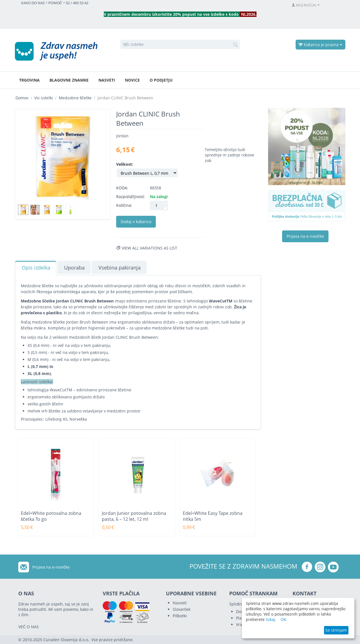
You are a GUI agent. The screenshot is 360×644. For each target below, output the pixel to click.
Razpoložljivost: (131, 197)
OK (283, 619)
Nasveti (107, 80)
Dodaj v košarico (136, 222)
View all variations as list (149, 248)
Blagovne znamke (69, 80)
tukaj (270, 619)
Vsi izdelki (44, 98)
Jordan (122, 136)
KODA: (122, 188)
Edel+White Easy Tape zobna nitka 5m (213, 516)
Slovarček (182, 609)
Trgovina (29, 80)
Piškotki (180, 616)
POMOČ (55, 3)
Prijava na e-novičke (305, 236)
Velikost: (125, 164)
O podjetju (161, 80)
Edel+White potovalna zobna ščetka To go (51, 516)
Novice (132, 80)
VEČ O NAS (29, 627)
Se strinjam (336, 630)
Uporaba (74, 268)
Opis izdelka (36, 268)
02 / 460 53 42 (77, 3)
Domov (22, 98)
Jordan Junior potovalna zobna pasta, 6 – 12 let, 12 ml (134, 516)
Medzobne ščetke (75, 98)
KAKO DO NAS (33, 3)
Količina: (124, 205)
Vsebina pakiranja (120, 268)
